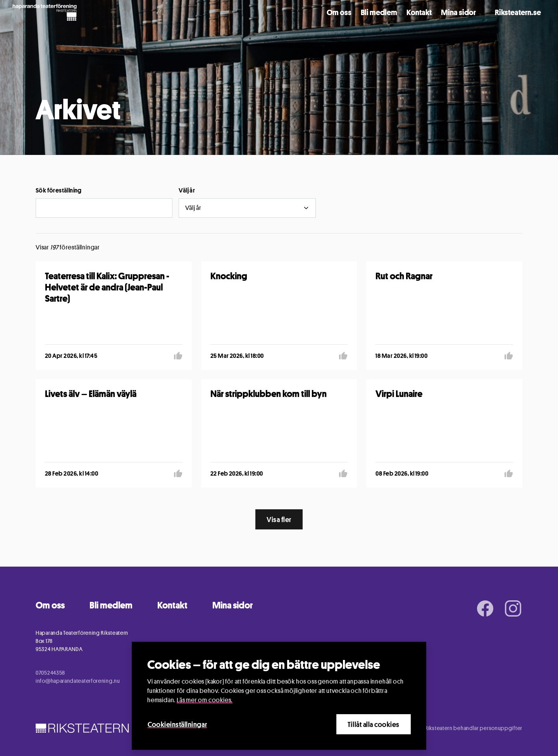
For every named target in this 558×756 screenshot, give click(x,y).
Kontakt (419, 12)
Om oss (339, 12)
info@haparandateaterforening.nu (78, 681)
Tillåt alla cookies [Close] (374, 724)
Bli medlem (379, 12)
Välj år (187, 190)
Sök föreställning (59, 190)
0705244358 (50, 673)
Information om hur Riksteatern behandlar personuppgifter (450, 728)
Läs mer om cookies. (205, 700)
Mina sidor (458, 12)
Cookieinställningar (177, 724)
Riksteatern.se (518, 12)
